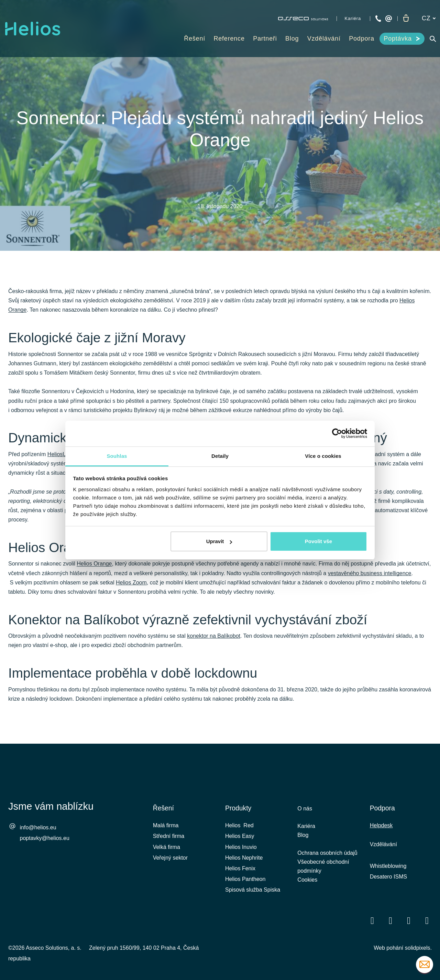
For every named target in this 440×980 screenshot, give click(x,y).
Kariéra (306, 827)
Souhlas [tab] (117, 456)
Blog (303, 837)
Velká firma (167, 847)
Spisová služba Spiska (253, 890)
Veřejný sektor (170, 858)
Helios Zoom (131, 586)
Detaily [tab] (220, 456)
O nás (305, 809)
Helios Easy (240, 836)
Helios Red (239, 825)
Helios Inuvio (241, 847)
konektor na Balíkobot (214, 640)
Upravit (219, 541)
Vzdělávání (383, 844)
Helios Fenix (240, 868)
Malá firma (166, 825)
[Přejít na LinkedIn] (390, 921)
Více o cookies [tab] (323, 456)
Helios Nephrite (244, 858)
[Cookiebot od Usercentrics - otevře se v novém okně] (337, 433)
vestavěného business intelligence (370, 576)
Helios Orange (94, 567)
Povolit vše (318, 541)
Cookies (307, 884)
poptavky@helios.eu (45, 838)
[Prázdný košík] (406, 19)
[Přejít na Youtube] (409, 921)
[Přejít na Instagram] (427, 921)
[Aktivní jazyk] (429, 18)
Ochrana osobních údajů (327, 855)
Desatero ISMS (388, 877)
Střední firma (169, 836)
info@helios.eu (38, 827)
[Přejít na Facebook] (372, 921)
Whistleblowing (388, 866)
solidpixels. (418, 948)
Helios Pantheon (245, 879)
